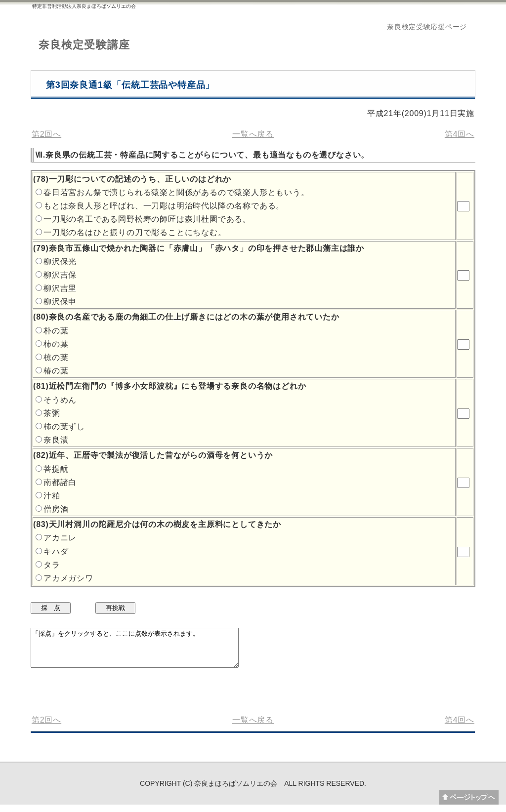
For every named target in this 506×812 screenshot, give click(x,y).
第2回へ (46, 134)
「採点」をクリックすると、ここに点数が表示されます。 (147, 651)
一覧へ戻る (253, 134)
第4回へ (460, 134)
